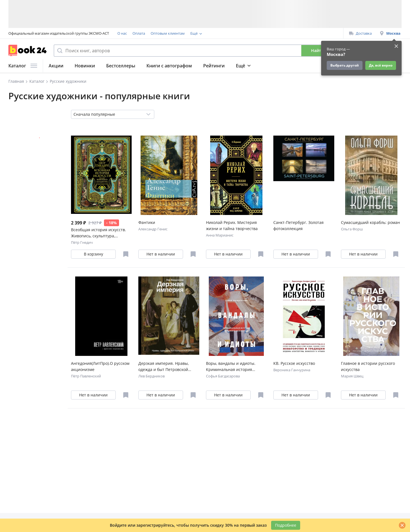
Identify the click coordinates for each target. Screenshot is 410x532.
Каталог (23, 66)
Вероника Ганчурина (292, 370)
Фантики (147, 222)
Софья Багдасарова (223, 376)
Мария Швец (352, 376)
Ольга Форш (352, 229)
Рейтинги (214, 66)
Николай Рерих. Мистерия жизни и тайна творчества (232, 225)
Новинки (85, 66)
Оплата (139, 33)
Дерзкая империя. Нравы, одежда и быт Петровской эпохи (163, 367)
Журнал (279, 66)
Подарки (309, 66)
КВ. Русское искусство (294, 363)
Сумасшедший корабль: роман (370, 222)
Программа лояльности (211, 33)
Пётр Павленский (86, 376)
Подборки (247, 66)
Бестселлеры (121, 66)
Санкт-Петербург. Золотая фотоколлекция (298, 225)
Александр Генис (153, 229)
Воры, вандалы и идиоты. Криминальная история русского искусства (231, 367)
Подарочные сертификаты (261, 33)
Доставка (360, 33)
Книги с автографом (169, 66)
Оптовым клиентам (168, 33)
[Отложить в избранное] (126, 254)
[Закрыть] (402, 525)
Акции (56, 66)
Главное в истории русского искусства (368, 366)
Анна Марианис (220, 235)
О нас (122, 33)
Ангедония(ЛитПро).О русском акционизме (100, 366)
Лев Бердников (151, 376)
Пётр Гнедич (82, 242)
